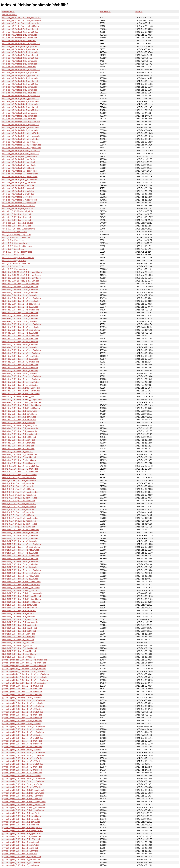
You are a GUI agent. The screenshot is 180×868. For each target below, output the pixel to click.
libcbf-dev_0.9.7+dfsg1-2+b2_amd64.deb (21, 310)
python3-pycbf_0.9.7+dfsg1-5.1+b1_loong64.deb (24, 802)
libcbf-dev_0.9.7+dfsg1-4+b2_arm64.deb (20, 339)
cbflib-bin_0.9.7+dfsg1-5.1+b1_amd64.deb (21, 133)
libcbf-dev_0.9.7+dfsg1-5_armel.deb (18, 446)
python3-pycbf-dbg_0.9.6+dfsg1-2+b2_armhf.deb (24, 669)
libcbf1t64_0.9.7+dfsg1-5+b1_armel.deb (20, 561)
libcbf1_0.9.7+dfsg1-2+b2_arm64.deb (19, 507)
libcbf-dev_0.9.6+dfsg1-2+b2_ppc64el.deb (21, 304)
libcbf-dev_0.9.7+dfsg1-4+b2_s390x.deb (20, 359)
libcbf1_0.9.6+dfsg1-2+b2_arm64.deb (19, 480)
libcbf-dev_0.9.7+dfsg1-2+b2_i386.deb (19, 321)
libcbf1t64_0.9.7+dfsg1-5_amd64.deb (19, 634)
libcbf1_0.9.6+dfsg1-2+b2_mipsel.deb (19, 495)
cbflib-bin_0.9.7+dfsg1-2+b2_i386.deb (19, 67)
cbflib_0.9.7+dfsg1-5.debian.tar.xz (17, 263)
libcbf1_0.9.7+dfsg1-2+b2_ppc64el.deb (20, 524)
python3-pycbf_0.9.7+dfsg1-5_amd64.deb (21, 842)
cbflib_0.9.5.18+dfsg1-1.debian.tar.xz (19, 229)
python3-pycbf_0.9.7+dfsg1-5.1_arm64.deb (21, 816)
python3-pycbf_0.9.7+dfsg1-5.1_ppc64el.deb (22, 833)
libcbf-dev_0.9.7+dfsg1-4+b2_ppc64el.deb (21, 353)
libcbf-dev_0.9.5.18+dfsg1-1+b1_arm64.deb (22, 275)
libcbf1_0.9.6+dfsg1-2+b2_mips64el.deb (20, 492)
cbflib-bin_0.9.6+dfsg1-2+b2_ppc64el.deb (21, 49)
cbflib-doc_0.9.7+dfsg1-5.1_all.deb (18, 223)
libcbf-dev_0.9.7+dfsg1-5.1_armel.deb (19, 417)
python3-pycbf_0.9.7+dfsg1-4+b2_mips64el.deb (24, 752)
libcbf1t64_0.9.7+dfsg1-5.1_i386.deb (19, 616)
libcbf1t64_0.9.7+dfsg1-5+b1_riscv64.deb (21, 576)
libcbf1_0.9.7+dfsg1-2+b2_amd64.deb (19, 504)
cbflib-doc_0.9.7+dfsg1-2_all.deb (17, 217)
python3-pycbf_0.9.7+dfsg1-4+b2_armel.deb (22, 744)
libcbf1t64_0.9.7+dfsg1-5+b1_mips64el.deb (22, 570)
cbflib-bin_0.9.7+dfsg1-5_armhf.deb (18, 194)
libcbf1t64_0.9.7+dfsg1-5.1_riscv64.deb (20, 628)
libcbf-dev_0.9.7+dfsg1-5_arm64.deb (19, 443)
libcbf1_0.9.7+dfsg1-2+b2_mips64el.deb (20, 518)
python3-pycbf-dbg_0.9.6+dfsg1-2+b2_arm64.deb (24, 663)
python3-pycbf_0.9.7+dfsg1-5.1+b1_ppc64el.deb (24, 805)
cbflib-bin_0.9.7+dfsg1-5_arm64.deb (18, 188)
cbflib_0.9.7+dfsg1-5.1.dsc (14, 261)
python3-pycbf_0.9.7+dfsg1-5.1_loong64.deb (22, 828)
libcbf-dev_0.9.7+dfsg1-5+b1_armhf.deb (20, 371)
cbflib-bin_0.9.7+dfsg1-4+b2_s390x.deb (20, 104)
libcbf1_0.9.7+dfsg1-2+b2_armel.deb (19, 509)
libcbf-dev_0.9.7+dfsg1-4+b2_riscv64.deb (21, 356)
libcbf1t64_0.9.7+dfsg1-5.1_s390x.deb (19, 631)
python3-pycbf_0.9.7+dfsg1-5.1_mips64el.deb (23, 831)
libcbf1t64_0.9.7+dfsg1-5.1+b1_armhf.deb (21, 588)
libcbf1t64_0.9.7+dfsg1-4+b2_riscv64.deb (21, 550)
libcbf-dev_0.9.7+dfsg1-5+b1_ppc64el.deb (21, 379)
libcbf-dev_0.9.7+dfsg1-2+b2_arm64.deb (20, 313)
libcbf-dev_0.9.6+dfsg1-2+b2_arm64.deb (20, 287)
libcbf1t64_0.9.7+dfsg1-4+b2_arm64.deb (20, 533)
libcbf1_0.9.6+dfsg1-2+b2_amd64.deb (19, 478)
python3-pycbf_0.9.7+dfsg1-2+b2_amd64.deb (23, 712)
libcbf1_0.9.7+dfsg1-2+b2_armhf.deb (19, 512)
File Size (104, 12)
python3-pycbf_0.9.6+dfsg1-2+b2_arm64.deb (22, 689)
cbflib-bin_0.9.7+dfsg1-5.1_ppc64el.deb (20, 177)
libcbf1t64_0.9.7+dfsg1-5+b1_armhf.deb (20, 564)
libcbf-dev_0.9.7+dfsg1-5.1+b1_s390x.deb (21, 408)
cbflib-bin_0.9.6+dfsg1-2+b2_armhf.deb (20, 38)
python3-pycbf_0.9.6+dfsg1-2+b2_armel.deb (22, 692)
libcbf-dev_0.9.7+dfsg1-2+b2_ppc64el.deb (21, 330)
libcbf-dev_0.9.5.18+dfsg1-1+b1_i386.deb (21, 281)
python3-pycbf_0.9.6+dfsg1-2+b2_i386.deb (21, 697)
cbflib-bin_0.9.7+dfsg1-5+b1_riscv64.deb (20, 127)
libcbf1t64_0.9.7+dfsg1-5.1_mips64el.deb (21, 622)
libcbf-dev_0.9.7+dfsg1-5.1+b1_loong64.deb (22, 399)
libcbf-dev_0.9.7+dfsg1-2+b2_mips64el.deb (22, 324)
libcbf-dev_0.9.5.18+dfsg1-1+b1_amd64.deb (22, 272)
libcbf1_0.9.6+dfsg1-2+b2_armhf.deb (19, 486)
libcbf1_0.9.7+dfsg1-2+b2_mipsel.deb (19, 521)
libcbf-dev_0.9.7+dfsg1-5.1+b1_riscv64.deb (22, 405)
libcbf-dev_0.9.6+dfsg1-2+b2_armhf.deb (20, 292)
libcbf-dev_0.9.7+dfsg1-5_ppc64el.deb (19, 457)
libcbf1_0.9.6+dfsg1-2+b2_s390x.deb (19, 501)
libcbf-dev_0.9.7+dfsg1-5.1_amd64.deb (20, 411)
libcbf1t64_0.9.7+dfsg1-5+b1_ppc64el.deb (21, 573)
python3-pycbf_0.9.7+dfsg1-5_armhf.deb (20, 851)
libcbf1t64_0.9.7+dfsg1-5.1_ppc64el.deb (20, 625)
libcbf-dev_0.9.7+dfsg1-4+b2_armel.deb (20, 342)
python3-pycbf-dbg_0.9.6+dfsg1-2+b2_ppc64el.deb (25, 680)
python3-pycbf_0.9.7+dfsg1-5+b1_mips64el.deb (24, 778)
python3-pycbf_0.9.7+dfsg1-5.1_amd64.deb (22, 813)
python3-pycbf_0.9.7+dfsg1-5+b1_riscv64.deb (23, 784)
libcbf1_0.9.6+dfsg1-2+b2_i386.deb (18, 489)
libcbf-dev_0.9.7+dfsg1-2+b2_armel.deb (20, 316)
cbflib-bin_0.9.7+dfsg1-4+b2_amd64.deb (20, 81)
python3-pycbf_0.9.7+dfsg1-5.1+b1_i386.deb (22, 799)
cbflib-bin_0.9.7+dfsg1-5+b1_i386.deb (19, 119)
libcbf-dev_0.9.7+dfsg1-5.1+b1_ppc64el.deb (22, 402)
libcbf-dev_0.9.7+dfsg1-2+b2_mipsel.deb (20, 327)
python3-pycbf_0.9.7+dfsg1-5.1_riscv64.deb (22, 836)
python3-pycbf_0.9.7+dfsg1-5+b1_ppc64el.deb (23, 781)
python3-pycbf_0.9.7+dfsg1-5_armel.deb (20, 848)
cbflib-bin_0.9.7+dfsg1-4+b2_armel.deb (20, 87)
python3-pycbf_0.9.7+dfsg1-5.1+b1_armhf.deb (23, 796)
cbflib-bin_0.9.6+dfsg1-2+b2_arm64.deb (20, 32)
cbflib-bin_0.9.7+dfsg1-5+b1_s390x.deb (20, 130)
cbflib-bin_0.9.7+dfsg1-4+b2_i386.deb (19, 93)
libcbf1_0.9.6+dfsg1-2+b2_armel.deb (19, 483)
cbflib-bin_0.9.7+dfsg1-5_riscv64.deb (19, 206)
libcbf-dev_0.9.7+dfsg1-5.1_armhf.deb (19, 420)
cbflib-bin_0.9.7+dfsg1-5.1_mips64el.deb (20, 174)
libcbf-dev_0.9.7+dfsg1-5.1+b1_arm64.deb (21, 391)
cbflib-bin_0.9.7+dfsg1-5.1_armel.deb (19, 162)
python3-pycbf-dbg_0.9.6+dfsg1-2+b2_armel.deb (24, 666)
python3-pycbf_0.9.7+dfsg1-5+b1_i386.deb (21, 776)
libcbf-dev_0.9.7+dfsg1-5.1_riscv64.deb (20, 434)
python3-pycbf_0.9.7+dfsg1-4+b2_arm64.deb (22, 741)
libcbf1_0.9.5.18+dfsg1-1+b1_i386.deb (19, 475)
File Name (7, 12)
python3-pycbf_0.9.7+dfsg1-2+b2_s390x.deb (22, 735)
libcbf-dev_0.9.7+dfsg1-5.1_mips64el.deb (21, 428)
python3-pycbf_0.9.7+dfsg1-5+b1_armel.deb (22, 770)
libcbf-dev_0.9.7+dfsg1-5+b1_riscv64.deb (21, 382)
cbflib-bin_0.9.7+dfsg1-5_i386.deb (17, 197)
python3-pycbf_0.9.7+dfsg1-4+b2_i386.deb (21, 750)
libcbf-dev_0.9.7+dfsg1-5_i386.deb (18, 452)
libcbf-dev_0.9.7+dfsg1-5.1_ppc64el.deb (20, 431)
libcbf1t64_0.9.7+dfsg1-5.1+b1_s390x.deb (21, 602)
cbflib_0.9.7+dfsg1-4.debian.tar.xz (17, 252)
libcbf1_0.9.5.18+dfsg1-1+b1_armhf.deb (20, 472)
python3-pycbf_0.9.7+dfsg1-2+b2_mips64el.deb (24, 726)
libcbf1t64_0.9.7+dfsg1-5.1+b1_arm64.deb (21, 585)
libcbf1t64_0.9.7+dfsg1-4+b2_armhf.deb (20, 538)
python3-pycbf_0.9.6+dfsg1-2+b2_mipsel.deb (22, 703)
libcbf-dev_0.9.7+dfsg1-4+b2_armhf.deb (20, 344)
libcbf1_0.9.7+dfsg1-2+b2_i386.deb (18, 515)
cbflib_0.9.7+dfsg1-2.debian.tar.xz (17, 246)
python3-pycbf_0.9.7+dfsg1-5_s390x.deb (20, 865)
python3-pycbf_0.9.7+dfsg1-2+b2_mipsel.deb (22, 729)
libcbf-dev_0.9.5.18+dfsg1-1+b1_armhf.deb (21, 278)
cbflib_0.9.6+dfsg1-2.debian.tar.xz (17, 237)
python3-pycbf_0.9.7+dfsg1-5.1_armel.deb (21, 819)
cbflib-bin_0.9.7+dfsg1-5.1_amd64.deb (19, 156)
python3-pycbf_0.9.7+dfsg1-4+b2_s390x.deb (22, 761)
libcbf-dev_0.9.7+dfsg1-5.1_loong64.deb (20, 425)
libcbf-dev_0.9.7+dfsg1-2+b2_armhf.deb (20, 318)
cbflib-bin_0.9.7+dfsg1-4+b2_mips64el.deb (21, 96)
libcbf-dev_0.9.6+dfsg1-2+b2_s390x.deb (20, 307)
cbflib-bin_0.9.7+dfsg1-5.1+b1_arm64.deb (21, 136)
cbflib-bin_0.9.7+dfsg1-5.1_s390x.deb (19, 182)
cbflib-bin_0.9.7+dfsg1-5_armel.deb (18, 191)
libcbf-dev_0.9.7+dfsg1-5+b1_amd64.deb (21, 362)
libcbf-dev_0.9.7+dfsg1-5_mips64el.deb (20, 454)
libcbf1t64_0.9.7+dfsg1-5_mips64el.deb (20, 648)
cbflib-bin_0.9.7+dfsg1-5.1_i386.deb (18, 168)
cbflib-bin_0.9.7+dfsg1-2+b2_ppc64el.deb (21, 75)
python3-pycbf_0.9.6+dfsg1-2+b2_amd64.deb (23, 686)
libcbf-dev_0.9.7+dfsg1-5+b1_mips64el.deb (22, 376)
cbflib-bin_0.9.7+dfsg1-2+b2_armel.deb (20, 61)
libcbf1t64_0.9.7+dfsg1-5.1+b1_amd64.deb (21, 582)
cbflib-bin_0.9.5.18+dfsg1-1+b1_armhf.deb (21, 23)
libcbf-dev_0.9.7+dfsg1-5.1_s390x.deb (19, 437)
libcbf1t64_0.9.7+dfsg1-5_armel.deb (18, 640)
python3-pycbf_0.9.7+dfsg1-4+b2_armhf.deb (22, 747)
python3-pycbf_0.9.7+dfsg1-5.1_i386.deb (21, 825)
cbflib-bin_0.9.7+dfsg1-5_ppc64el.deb (19, 203)
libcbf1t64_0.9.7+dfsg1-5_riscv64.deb (19, 654)
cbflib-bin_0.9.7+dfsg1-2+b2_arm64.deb (20, 58)
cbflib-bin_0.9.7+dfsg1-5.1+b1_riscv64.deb (21, 151)
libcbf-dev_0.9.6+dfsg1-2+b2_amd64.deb (21, 284)
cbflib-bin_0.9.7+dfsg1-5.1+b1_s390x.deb (21, 154)
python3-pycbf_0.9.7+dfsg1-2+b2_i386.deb (21, 724)
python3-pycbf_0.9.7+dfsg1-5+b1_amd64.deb (23, 764)
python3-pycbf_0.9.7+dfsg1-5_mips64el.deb (22, 857)
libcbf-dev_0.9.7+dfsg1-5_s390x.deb (18, 463)
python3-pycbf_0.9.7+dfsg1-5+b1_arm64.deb (22, 767)
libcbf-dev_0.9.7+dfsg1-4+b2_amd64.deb (21, 336)
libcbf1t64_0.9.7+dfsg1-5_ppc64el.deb (19, 651)
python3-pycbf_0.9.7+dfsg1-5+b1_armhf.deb (22, 773)
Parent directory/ (10, 15)
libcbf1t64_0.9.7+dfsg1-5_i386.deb (18, 645)
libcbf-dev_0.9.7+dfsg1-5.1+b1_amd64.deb (21, 388)
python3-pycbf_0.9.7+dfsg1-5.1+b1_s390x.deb (23, 810)
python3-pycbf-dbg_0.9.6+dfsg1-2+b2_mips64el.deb (26, 674)
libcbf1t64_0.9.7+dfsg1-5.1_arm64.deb (19, 608)
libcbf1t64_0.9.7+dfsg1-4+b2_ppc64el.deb (21, 547)
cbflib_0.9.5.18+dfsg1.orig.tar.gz (17, 235)
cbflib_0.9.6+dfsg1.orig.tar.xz (15, 243)
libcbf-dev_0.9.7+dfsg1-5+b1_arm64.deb (20, 365)
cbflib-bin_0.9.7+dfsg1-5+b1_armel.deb (20, 113)
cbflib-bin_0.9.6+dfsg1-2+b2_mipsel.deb (20, 46)
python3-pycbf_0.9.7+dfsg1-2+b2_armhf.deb (22, 721)
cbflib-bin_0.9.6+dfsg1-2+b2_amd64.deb (20, 29)
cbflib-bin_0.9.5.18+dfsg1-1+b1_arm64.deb (21, 20)
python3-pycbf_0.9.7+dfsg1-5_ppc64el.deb (21, 859)
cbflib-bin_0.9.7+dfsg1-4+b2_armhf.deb (20, 90)
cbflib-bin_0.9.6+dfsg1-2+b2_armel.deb (20, 35)
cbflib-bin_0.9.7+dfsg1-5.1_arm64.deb (19, 159)
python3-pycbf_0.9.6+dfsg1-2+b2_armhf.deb (22, 695)
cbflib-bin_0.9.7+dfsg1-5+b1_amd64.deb (20, 107)
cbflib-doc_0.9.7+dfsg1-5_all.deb (17, 226)
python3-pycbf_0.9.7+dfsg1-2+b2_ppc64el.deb (23, 732)
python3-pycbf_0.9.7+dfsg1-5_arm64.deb (21, 845)
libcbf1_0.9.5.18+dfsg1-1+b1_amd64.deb (21, 466)
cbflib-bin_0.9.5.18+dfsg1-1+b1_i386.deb (21, 26)
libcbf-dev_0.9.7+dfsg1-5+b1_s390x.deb (20, 385)
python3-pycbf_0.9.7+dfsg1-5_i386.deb (20, 854)
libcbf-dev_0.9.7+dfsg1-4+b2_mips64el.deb (22, 350)
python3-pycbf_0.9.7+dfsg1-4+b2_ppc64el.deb (23, 755)
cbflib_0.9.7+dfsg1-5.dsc (13, 266)
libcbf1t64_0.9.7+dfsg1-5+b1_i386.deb (19, 567)
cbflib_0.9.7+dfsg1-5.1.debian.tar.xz (18, 258)
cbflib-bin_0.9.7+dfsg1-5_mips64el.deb (20, 200)
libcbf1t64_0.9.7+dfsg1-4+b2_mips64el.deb (22, 544)
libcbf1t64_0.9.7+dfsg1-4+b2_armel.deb (20, 535)
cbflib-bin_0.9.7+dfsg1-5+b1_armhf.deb (20, 116)
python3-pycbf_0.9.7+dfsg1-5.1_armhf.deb (21, 822)
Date (138, 12)
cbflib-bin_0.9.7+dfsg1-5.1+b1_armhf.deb (21, 139)
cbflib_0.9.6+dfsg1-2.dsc (13, 240)
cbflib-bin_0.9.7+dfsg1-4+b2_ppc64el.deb (21, 99)
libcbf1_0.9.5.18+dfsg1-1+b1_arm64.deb (20, 469)
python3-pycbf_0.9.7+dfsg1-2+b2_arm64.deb (22, 715)
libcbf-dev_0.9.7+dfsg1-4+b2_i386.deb (19, 347)
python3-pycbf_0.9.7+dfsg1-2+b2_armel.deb (22, 718)
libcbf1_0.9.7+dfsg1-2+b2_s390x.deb (19, 527)
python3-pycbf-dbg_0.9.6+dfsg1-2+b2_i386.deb (23, 671)
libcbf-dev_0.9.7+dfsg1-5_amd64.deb (19, 440)
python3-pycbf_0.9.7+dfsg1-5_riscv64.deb (21, 862)
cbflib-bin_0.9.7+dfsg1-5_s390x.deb (18, 208)
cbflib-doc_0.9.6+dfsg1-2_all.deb (17, 214)
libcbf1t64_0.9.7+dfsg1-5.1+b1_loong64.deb (22, 593)
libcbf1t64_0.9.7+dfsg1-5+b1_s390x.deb (20, 579)
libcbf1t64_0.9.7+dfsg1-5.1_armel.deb (19, 611)
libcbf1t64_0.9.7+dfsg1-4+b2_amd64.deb (21, 530)
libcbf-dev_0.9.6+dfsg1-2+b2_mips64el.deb (22, 298)
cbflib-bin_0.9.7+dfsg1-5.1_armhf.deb (19, 165)
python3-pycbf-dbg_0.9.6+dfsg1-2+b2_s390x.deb (24, 683)
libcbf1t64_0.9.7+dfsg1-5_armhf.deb (18, 642)
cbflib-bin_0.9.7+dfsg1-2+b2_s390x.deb (20, 78)
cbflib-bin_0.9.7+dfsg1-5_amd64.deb (19, 185)
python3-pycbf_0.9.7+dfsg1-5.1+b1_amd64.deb (23, 790)
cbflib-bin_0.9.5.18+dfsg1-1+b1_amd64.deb (22, 18)
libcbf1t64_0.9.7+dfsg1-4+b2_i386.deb (19, 541)
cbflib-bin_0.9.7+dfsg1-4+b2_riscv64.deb (20, 101)
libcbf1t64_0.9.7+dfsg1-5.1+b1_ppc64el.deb (22, 596)
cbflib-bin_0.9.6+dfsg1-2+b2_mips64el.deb (21, 44)
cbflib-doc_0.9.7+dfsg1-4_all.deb (17, 220)
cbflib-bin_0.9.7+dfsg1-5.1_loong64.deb (20, 171)
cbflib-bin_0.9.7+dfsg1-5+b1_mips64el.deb (21, 122)
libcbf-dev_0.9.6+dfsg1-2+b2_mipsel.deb (20, 301)
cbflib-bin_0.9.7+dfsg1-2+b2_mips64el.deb (21, 70)
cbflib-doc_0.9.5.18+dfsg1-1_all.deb (18, 211)
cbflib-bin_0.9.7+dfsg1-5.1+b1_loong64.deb (22, 145)
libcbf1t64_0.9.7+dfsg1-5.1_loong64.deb (20, 619)
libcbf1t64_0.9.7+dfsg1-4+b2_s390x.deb (20, 553)
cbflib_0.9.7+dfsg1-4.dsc (13, 255)
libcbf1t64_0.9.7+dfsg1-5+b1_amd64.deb (21, 556)
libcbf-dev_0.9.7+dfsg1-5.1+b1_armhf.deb (21, 394)
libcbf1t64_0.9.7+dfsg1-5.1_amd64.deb (20, 605)
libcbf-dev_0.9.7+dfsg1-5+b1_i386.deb (19, 373)
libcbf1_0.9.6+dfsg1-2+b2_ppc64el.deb (20, 498)
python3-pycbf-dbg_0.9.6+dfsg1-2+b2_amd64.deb (25, 660)
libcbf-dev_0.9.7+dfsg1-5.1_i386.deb (19, 423)
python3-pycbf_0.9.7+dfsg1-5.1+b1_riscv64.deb (24, 807)
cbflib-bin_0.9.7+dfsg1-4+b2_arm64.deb (20, 84)
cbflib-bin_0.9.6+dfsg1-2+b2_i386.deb (19, 41)
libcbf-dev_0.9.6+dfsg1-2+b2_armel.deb (20, 289)
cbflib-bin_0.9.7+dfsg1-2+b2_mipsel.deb (20, 72)
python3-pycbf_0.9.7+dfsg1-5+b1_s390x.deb (22, 787)
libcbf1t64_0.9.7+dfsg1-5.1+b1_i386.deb (20, 590)
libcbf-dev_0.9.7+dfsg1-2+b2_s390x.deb (20, 333)
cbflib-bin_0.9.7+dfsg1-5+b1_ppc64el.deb (21, 125)
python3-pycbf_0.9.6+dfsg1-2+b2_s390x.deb (22, 709)
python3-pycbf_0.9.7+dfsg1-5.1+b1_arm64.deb (23, 793)
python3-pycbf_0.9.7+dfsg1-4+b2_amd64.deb (23, 738)
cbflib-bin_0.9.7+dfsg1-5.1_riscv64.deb (20, 180)
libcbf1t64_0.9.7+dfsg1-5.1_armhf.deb (19, 614)
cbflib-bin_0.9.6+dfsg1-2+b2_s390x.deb (20, 52)
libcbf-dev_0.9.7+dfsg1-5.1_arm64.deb (19, 414)
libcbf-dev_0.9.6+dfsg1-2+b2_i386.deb (19, 295)
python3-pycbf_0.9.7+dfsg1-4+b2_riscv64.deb (23, 758)
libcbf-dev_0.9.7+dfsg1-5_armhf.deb (18, 449)
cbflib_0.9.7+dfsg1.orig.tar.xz (15, 269)
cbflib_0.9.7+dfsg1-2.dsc (13, 249)
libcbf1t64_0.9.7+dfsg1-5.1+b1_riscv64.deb (22, 599)
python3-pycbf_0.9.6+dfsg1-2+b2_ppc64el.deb (23, 706)
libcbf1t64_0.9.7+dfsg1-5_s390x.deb (18, 657)
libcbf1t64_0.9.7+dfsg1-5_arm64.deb (19, 637)
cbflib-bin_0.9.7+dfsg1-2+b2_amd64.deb (20, 55)
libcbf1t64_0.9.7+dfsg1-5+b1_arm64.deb (20, 559)
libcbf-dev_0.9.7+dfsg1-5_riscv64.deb (19, 460)
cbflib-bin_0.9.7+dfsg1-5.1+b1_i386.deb (20, 142)
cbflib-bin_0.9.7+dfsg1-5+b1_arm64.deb (20, 110)
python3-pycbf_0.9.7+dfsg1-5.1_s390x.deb (21, 839)
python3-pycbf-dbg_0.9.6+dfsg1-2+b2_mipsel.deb (24, 677)
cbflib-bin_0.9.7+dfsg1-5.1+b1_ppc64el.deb (22, 148)
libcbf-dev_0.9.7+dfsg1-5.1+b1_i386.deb (20, 397)
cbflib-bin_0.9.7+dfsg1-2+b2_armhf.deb (20, 64)
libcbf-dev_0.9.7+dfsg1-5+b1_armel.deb (20, 368)
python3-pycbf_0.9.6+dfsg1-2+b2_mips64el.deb (24, 700)
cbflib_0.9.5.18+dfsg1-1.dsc (15, 232)
